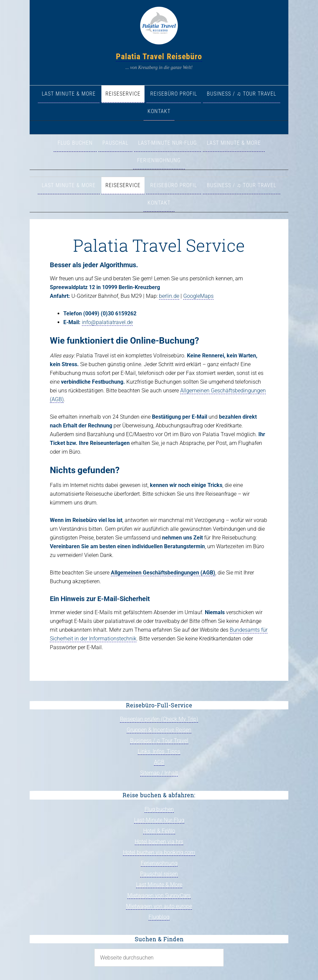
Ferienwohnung (159, 863)
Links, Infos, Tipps (159, 751)
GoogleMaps (198, 296)
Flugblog (159, 917)
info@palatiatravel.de (107, 322)
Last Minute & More (159, 885)
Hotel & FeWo (159, 831)
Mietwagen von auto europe (159, 906)
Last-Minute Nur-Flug (159, 820)
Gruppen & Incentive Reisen (159, 730)
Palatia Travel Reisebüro (159, 57)
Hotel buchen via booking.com (159, 852)
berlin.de (169, 296)
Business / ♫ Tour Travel (159, 741)
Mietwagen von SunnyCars (159, 895)
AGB (159, 762)
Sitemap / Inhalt (159, 773)
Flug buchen (159, 809)
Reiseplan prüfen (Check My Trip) (159, 719)
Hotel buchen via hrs (159, 842)
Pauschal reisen (159, 874)
